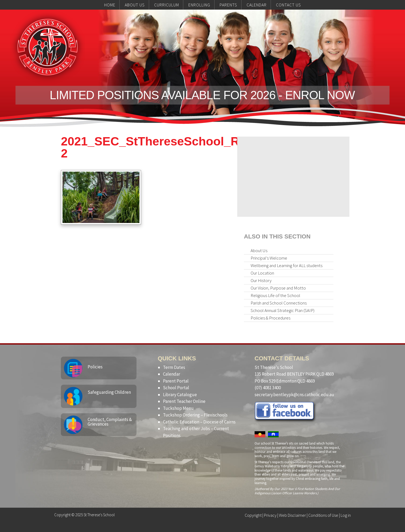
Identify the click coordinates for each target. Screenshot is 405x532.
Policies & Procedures (270, 318)
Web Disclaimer (292, 515)
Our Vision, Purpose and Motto (278, 288)
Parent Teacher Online (184, 401)
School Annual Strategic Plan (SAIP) (283, 310)
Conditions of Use (323, 515)
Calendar (172, 374)
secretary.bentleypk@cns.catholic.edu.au (294, 395)
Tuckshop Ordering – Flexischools (195, 415)
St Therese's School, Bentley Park (48, 47)
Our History (261, 280)
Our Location (262, 273)
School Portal (176, 388)
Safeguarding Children (109, 392)
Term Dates (174, 367)
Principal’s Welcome (269, 258)
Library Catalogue (180, 395)
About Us (259, 250)
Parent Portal (176, 381)
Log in (346, 515)
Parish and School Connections (279, 303)
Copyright (253, 515)
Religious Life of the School (275, 295)
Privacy (270, 515)
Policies (95, 367)
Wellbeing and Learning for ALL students (287, 265)
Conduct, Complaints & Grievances (110, 422)
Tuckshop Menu (178, 408)
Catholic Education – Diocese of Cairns (199, 422)
